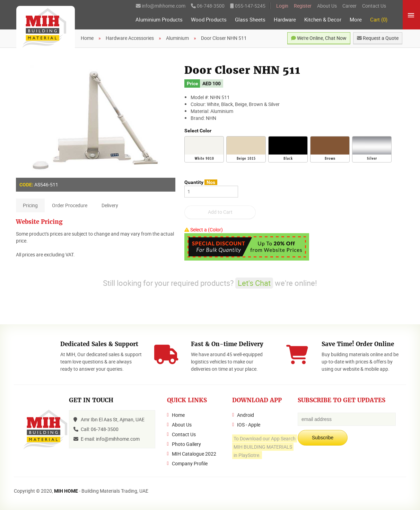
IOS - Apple (249, 425)
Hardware (285, 20)
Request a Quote (378, 38)
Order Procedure (70, 205)
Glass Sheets (250, 20)
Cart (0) (379, 20)
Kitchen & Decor (323, 20)
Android (246, 415)
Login (282, 6)
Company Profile (190, 463)
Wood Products (209, 20)
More (356, 20)
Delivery (110, 205)
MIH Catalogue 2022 (194, 454)
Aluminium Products (159, 20)
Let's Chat (254, 283)
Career (349, 6)
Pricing (30, 205)
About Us (327, 6)
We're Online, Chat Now (319, 38)
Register (303, 6)
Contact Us (374, 6)
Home (178, 415)
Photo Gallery (186, 444)
